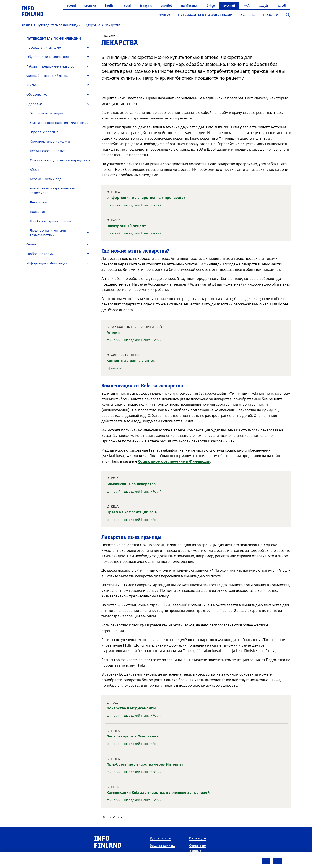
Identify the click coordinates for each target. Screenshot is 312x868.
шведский (132, 205)
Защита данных (162, 846)
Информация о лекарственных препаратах (146, 198)
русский (229, 6)
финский (114, 205)
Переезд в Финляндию (44, 48)
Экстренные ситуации (46, 113)
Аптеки (113, 333)
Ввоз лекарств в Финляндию (133, 736)
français (146, 6)
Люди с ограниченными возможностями (48, 233)
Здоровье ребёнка (44, 132)
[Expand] (88, 48)
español (166, 6)
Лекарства (38, 202)
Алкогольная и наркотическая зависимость (52, 191)
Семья (31, 244)
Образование (37, 95)
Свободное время (40, 254)
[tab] (59, 48)
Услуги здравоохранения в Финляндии (59, 123)
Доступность (160, 838)
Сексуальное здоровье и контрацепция (60, 160)
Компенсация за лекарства (131, 484)
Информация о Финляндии (47, 263)
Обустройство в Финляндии (48, 57)
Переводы (198, 838)
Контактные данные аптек (131, 361)
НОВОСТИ (271, 15)
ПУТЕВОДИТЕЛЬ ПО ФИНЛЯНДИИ (205, 15)
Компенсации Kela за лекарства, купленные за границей (158, 793)
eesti (128, 6)
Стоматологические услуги (50, 142)
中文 (247, 6)
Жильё (32, 85)
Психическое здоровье (47, 151)
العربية (282, 6)
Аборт (34, 170)
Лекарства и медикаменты (131, 708)
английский (152, 205)
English (110, 6)
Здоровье (34, 104)
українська (189, 6)
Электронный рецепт (126, 226)
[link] (32, 11)
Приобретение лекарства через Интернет (145, 764)
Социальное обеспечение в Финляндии (174, 461)
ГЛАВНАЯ (164, 15)
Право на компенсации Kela (132, 512)
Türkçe (210, 6)
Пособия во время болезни (51, 221)
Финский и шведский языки (48, 76)
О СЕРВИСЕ (248, 15)
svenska (90, 6)
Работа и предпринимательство (50, 67)
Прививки (37, 212)
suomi (71, 6)
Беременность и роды (47, 179)
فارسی (264, 6)
